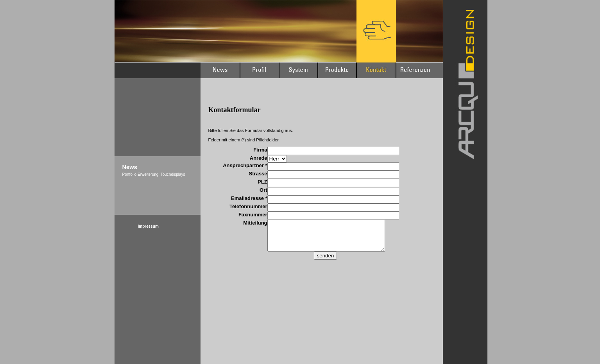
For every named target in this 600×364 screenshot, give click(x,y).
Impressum (148, 226)
